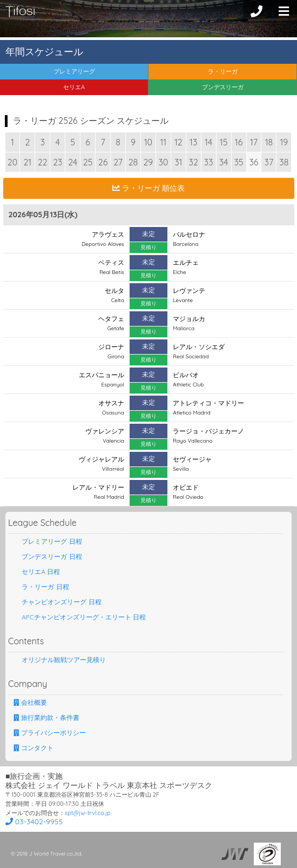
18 (269, 142)
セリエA (74, 87)
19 (284, 142)
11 (163, 142)
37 (269, 162)
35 (238, 162)
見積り (148, 247)
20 (12, 162)
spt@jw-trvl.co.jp (88, 813)
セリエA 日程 (37, 572)
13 (193, 142)
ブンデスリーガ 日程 (48, 556)
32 (194, 162)
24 (73, 162)
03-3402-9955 (34, 822)
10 (148, 142)
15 (224, 142)
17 (254, 142)
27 (118, 162)
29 (148, 162)
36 (254, 162)
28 (133, 162)
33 (209, 162)
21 (28, 162)
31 (178, 162)
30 (163, 162)
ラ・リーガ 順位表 (148, 188)
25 (88, 162)
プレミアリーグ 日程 (48, 541)
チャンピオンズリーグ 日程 (58, 602)
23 (58, 162)
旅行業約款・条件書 (46, 717)
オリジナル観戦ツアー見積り (60, 660)
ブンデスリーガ (223, 87)
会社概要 (30, 702)
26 (103, 162)
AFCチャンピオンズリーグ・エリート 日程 (80, 617)
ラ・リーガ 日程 (41, 587)
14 (208, 142)
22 (43, 162)
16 (239, 142)
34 (224, 162)
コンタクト (33, 748)
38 (284, 162)
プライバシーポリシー (50, 733)
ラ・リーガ (223, 71)
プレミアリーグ (74, 71)
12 (178, 142)
